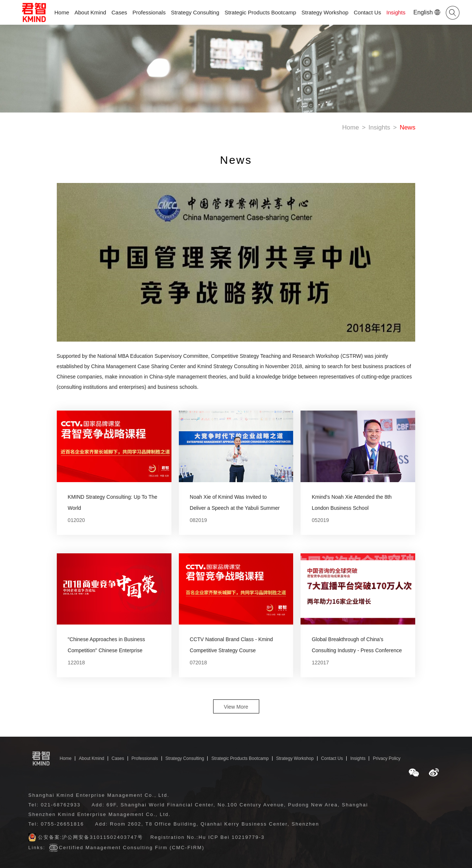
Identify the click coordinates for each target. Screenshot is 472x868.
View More (236, 707)
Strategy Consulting (195, 12)
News (408, 127)
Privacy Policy (387, 758)
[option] (236, 279)
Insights (396, 12)
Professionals (149, 12)
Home (62, 12)
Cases (119, 12)
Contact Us (367, 12)
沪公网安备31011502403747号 (102, 837)
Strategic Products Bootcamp (260, 12)
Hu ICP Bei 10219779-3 (231, 837)
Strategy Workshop (325, 12)
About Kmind (90, 12)
